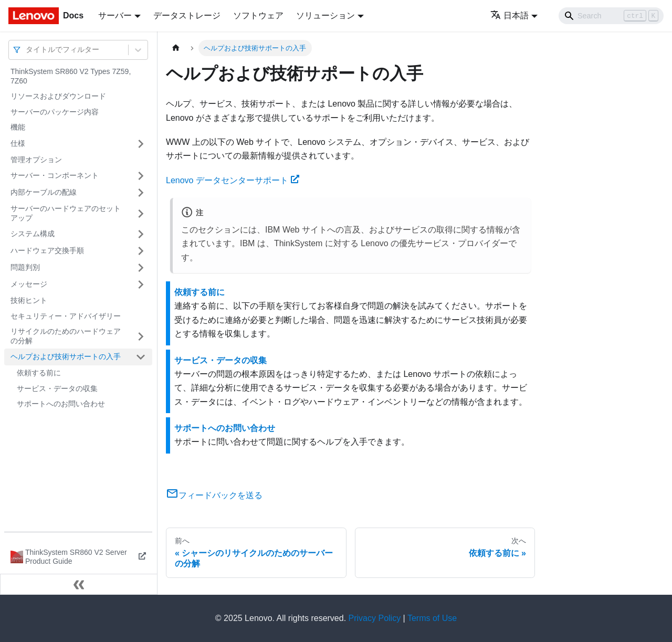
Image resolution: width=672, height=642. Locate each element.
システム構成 (33, 234)
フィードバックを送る (214, 495)
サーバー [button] (115, 15)
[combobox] (27, 50)
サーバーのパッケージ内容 (55, 112)
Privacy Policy (375, 618)
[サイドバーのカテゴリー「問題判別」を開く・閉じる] (141, 268)
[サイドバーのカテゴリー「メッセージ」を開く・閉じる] (141, 285)
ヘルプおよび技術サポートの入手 (66, 356)
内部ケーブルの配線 (44, 192)
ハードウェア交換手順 (47, 250)
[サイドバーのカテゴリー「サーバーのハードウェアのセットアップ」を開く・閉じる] (141, 213)
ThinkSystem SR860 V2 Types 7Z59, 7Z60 (71, 76)
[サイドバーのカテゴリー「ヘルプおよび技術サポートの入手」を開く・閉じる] (141, 357)
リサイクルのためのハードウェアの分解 (66, 336)
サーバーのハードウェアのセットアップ (66, 213)
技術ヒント (29, 300)
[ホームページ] (176, 48)
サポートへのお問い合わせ (61, 404)
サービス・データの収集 (57, 388)
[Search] (611, 16)
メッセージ (29, 284)
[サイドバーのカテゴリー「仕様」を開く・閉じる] (141, 144)
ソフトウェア (258, 15)
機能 (18, 127)
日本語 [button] (510, 15)
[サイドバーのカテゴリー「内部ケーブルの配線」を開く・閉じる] (141, 193)
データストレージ (187, 15)
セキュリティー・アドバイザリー (66, 316)
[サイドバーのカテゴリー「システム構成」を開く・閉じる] (141, 234)
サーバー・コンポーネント (55, 175)
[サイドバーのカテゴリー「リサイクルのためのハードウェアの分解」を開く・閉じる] (141, 336)
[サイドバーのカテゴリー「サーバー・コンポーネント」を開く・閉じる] (141, 176)
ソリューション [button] (325, 15)
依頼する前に (39, 373)
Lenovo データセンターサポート (233, 180)
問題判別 (25, 267)
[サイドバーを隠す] (79, 584)
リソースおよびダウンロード (58, 96)
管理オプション (36, 160)
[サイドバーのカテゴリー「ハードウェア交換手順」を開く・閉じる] (141, 251)
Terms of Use (432, 618)
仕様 (18, 143)
